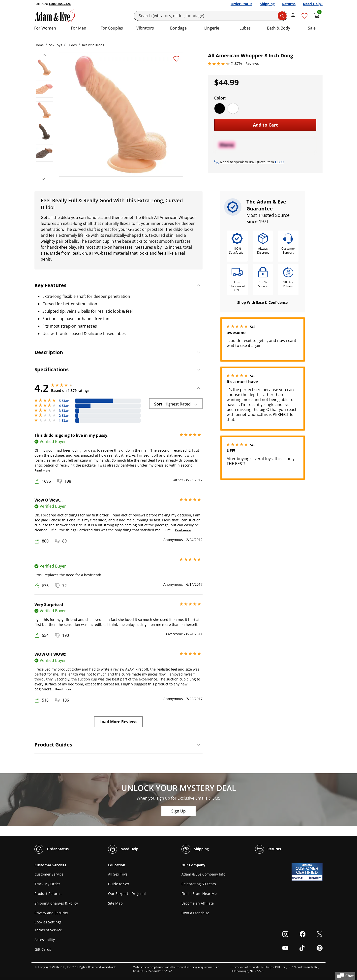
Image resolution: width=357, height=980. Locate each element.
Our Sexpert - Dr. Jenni (127, 894)
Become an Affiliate (198, 903)
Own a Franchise (195, 913)
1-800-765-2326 (60, 4)
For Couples (112, 28)
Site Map (115, 903)
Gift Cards (43, 949)
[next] (42, 179)
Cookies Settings (48, 922)
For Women (45, 28)
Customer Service (49, 874)
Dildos (72, 45)
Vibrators (145, 28)
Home (39, 45)
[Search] (211, 16)
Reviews (252, 63)
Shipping (267, 4)
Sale (312, 28)
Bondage (178, 28)
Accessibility (45, 940)
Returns (289, 4)
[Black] (220, 108)
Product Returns (48, 894)
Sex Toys (56, 45)
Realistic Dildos (93, 45)
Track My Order (47, 884)
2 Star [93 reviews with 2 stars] (64, 416)
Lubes (245, 28)
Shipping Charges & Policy (56, 903)
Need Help (123, 849)
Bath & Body (279, 28)
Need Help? (313, 4)
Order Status (241, 4)
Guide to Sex (119, 884)
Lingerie (212, 28)
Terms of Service (48, 930)
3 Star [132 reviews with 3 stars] (64, 411)
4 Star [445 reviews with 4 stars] (64, 406)
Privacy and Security (51, 913)
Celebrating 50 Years (199, 884)
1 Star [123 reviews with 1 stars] (64, 421)
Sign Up (178, 811)
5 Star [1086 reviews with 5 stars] (64, 401)
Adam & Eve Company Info (203, 874)
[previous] (46, 55)
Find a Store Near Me (199, 894)
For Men (79, 28)
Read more (42, 470)
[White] (233, 108)
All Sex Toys (118, 874)
